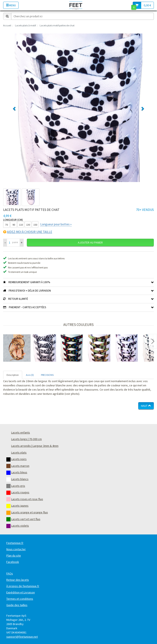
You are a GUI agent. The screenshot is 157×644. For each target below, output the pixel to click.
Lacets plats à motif (25, 25)
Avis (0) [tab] (30, 375)
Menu (11, 5)
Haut (146, 406)
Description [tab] (13, 375)
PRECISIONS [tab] (47, 375)
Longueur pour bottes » (56, 224)
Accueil (7, 25)
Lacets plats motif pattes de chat (57, 25)
